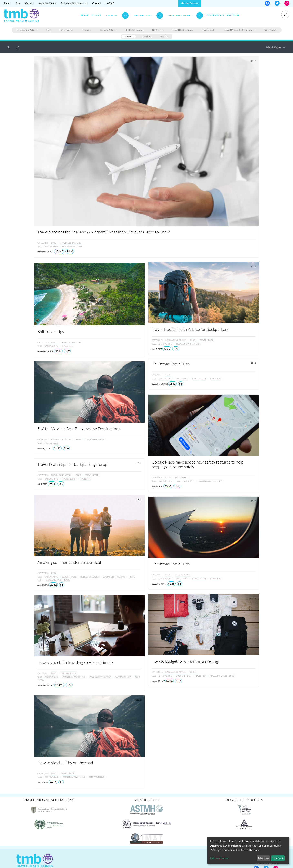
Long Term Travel (185, 481)
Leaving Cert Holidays (114, 576)
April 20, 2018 (43, 584)
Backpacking (51, 247)
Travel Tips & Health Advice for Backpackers (190, 329)
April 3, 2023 (157, 349)
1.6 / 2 (139, 463)
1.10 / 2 (138, 599)
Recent (129, 36)
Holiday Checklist (90, 576)
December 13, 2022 (160, 385)
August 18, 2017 (158, 681)
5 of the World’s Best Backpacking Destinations (79, 429)
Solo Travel (182, 379)
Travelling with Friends (188, 344)
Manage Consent (190, 3)
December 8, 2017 (159, 584)
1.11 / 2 (253, 598)
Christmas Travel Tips (171, 365)
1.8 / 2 (139, 499)
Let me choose (219, 858)
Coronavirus (66, 30)
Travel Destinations (182, 30)
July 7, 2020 (42, 484)
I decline (263, 858)
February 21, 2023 (45, 449)
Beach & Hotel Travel (72, 247)
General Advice (108, 30)
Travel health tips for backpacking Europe (73, 464)
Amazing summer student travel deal (69, 561)
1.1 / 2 (253, 61)
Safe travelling (123, 676)
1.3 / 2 (253, 266)
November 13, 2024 (45, 351)
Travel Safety (271, 30)
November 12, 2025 (45, 252)
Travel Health (208, 30)
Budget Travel (69, 576)
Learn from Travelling (73, 676)
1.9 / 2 (253, 501)
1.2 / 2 (139, 268)
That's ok (278, 858)
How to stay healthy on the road (65, 762)
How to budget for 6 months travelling (185, 661)
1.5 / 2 (253, 364)
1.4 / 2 (139, 366)
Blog (48, 30)
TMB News (158, 30)
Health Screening (180, 15)
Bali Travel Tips (51, 331)
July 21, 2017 (43, 782)
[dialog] (248, 850)
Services (112, 15)
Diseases (86, 30)
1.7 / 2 (253, 399)
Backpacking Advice (26, 30)
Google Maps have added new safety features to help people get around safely (198, 464)
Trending (146, 36)
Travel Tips (67, 346)
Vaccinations (143, 15)
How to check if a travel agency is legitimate (75, 662)
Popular (164, 36)
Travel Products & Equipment (240, 30)
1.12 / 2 (138, 699)
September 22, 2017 (46, 684)
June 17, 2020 (157, 487)
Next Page (276, 47)
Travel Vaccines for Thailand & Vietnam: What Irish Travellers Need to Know (104, 232)
